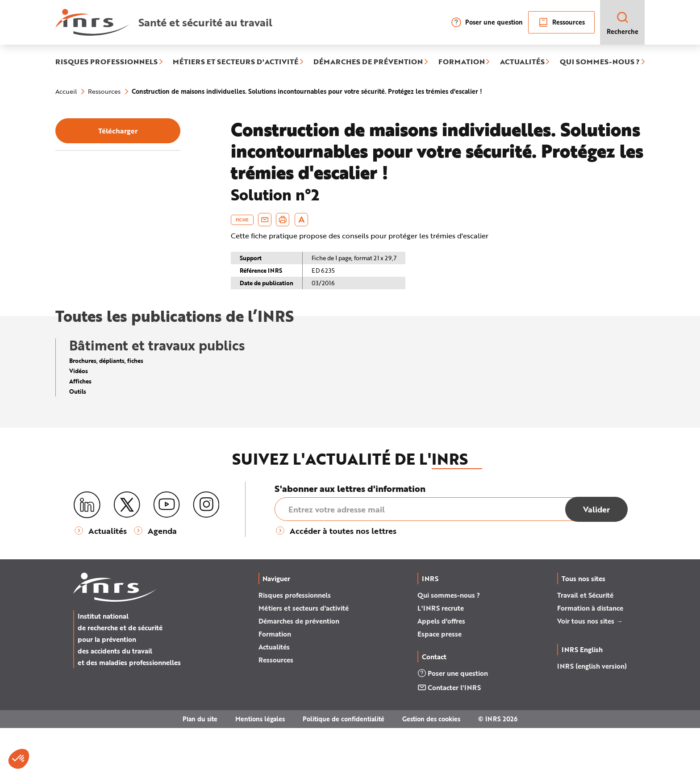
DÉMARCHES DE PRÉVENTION (368, 62)
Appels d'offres (441, 667)
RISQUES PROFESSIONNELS (106, 62)
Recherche (623, 23)
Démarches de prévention (299, 667)
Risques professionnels (295, 641)
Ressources (561, 22)
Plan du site (200, 765)
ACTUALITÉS (522, 62)
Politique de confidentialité (344, 765)
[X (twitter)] (127, 551)
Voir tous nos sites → (590, 667)
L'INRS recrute (441, 654)
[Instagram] (206, 551)
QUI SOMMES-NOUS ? (600, 62)
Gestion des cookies (431, 765)
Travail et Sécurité (585, 641)
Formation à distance (590, 654)
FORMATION (462, 62)
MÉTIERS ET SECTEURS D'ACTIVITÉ (235, 62)
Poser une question (487, 22)
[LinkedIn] (87, 551)
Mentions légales (260, 765)
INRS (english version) (592, 712)
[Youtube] (167, 551)
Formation (275, 680)
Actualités (274, 693)
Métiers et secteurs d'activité (304, 654)
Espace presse (440, 680)
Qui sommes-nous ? (449, 641)
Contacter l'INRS (449, 733)
